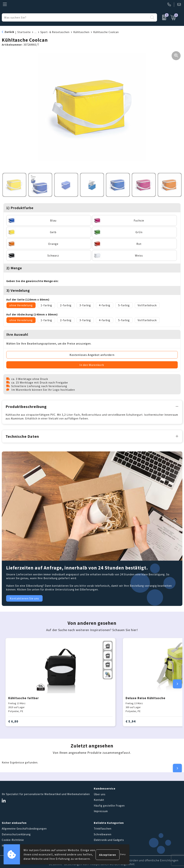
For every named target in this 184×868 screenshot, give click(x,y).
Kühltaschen (81, 32)
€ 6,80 (13, 721)
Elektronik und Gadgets (109, 839)
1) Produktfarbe (20, 208)
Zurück (9, 32)
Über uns (100, 793)
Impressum (101, 810)
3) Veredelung (18, 290)
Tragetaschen (103, 845)
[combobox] (75, 17)
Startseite (24, 32)
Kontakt (99, 799)
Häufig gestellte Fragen (109, 805)
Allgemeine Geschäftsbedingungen (24, 828)
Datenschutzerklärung (16, 833)
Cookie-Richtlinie (13, 839)
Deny (123, 854)
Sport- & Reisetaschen (55, 32)
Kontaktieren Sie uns (24, 598)
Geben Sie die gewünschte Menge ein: (33, 281)
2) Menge (14, 268)
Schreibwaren (103, 833)
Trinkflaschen (103, 828)
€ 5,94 (131, 721)
